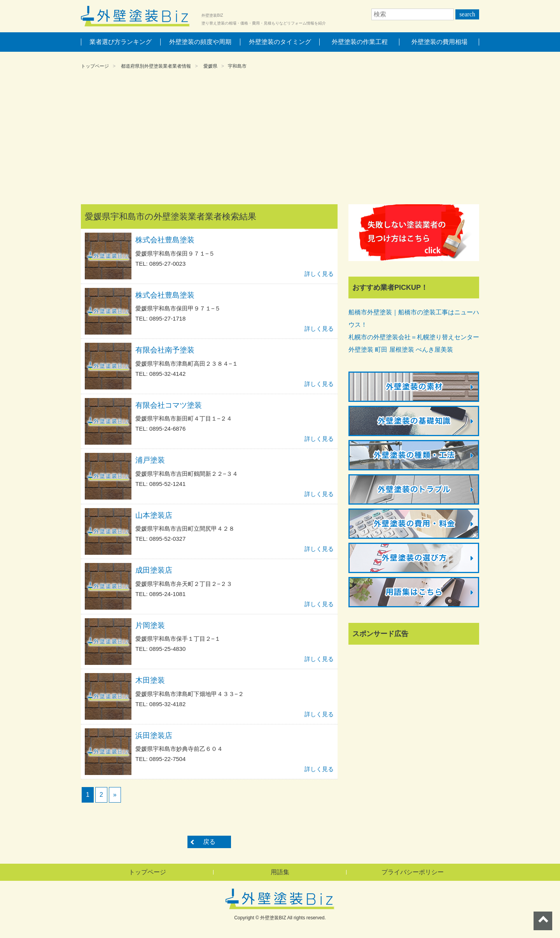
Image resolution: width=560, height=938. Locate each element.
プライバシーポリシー (413, 872)
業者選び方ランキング (121, 42)
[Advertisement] (280, 138)
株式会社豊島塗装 (165, 240)
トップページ (95, 66)
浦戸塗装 (150, 460)
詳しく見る (319, 274)
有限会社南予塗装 (165, 350)
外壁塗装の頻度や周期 (200, 42)
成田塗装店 (154, 570)
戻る (209, 842)
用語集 (280, 872)
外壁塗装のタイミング (280, 42)
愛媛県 (210, 66)
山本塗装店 (154, 515)
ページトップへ (543, 921)
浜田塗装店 (154, 735)
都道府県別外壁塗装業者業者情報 (156, 66)
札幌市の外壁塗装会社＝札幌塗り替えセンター (414, 337)
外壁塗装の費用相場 (439, 42)
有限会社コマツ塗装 (169, 405)
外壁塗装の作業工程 (360, 42)
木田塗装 (150, 680)
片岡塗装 (150, 625)
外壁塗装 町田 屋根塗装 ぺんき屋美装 (401, 350)
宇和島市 (237, 66)
